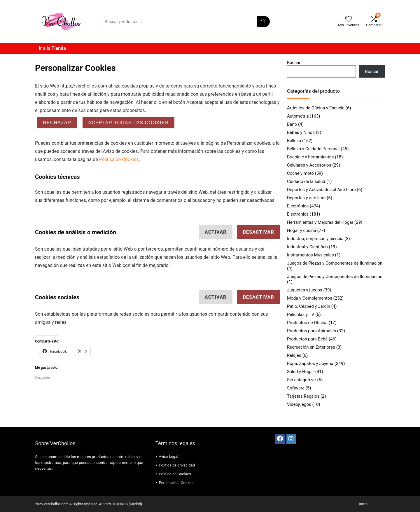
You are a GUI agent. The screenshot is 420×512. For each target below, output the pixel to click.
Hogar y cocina (302, 230)
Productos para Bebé (307, 339)
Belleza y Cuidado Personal (313, 149)
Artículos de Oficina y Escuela (316, 108)
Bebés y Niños (301, 132)
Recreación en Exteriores (311, 347)
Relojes (294, 355)
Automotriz (298, 116)
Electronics (298, 214)
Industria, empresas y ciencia (315, 239)
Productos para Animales (311, 331)
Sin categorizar (302, 380)
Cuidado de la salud (306, 181)
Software (296, 388)
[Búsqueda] (263, 22)
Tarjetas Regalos (303, 396)
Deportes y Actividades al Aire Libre (321, 190)
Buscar (294, 63)
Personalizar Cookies (176, 483)
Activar (216, 232)
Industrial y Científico (307, 247)
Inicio (363, 504)
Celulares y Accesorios (309, 165)
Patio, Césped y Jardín (309, 306)
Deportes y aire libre (306, 198)
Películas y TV (301, 314)
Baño (292, 124)
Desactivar (258, 232)
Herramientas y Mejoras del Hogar (320, 222)
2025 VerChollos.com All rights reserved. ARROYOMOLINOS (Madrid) (89, 504)
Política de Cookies (119, 159)
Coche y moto (300, 173)
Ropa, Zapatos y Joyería (310, 364)
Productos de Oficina (307, 323)
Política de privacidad (177, 465)
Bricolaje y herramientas (310, 157)
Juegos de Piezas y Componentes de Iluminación (335, 263)
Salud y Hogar (301, 372)
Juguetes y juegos (305, 290)
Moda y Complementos (310, 298)
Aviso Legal (168, 456)
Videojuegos (299, 404)
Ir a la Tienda (52, 48)
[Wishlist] (349, 20)
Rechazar (57, 123)
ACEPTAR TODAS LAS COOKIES (128, 123)
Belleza (294, 141)
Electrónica (298, 206)
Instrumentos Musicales (310, 255)
